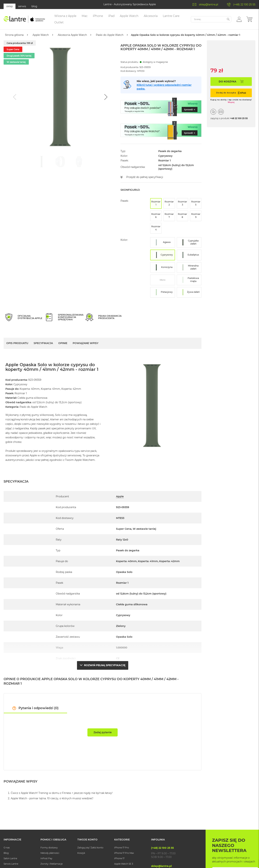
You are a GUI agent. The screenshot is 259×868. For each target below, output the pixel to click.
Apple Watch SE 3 (124, 864)
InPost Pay (46, 858)
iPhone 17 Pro (122, 848)
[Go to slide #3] (79, 162)
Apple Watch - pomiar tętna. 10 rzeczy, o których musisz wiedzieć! (52, 798)
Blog (6, 853)
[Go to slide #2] (60, 162)
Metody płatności (50, 853)
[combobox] (211, 19)
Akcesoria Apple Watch (72, 35)
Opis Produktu (17, 343)
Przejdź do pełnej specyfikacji (145, 177)
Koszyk (81, 853)
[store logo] (24, 19)
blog (34, 6)
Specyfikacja (43, 343)
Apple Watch (41, 35)
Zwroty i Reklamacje (52, 864)
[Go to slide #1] (42, 162)
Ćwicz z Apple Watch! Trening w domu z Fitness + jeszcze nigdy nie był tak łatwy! (62, 793)
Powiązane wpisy (86, 343)
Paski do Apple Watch (110, 35)
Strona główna (14, 35)
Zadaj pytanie (103, 732)
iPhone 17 (119, 858)
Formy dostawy (49, 848)
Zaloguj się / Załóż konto (90, 848)
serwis (22, 6)
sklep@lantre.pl (209, 4)
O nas (7, 848)
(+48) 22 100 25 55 (244, 4)
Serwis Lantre (11, 864)
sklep (10, 6)
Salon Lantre (10, 858)
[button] (239, 19)
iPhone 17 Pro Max (124, 853)
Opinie (63, 343)
